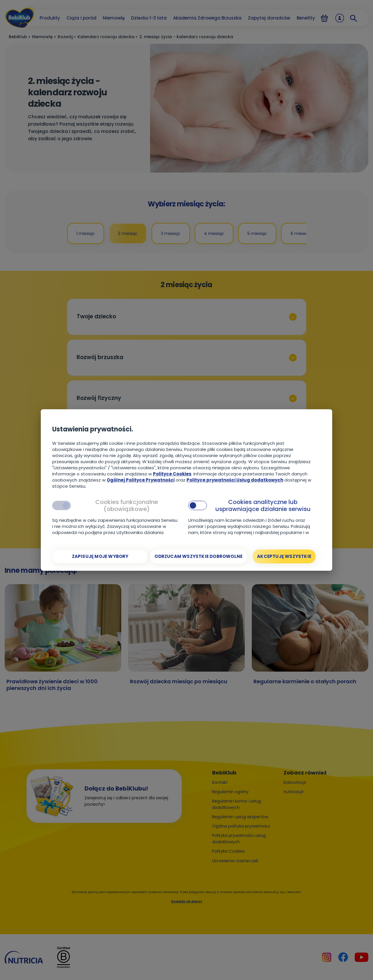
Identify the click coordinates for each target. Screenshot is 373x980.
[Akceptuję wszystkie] (284, 556)
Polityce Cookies (172, 474)
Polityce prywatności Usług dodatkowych (235, 480)
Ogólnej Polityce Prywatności (141, 480)
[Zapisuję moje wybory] (100, 556)
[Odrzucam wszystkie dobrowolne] (198, 556)
